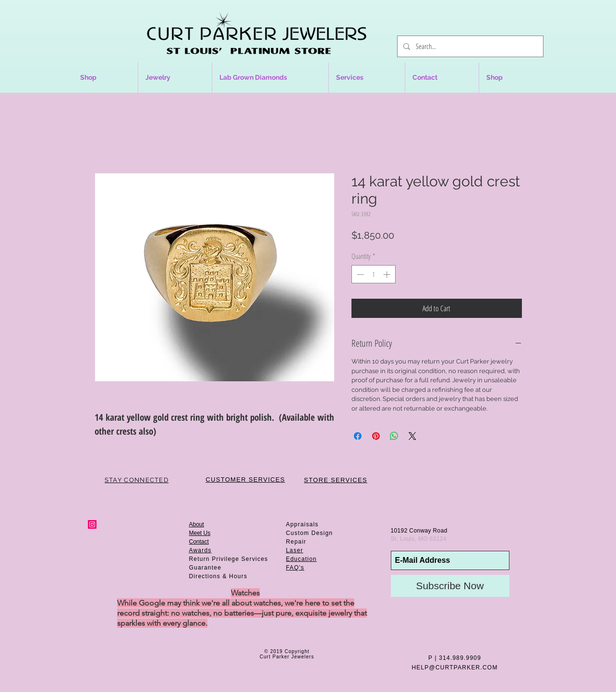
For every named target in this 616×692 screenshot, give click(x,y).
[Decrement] (359, 274)
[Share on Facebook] (358, 436)
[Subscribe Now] (450, 586)
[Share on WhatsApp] (394, 436)
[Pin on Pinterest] (376, 436)
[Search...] (469, 46)
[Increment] (388, 274)
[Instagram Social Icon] (92, 524)
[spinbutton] (373, 274)
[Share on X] (412, 436)
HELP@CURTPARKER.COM (454, 668)
